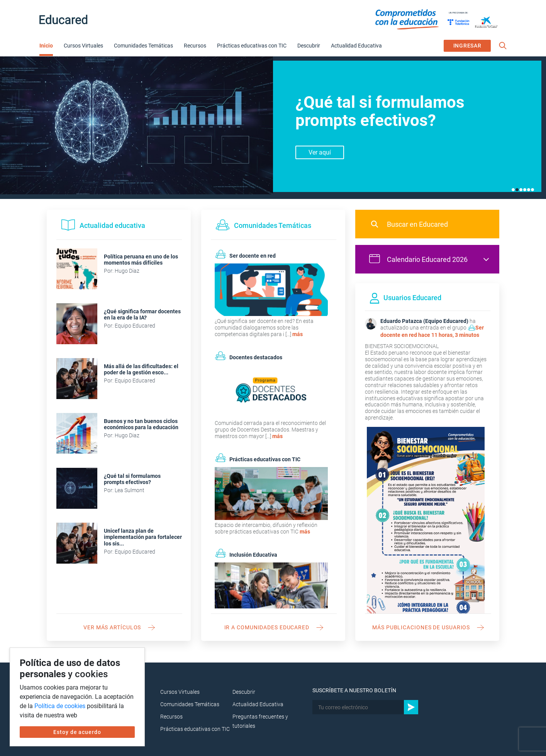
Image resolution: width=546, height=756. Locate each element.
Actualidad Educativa (356, 46)
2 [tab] (517, 190)
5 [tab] (529, 190)
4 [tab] (525, 190)
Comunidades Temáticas (143, 46)
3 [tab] (521, 190)
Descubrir (309, 46)
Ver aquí (320, 152)
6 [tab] (532, 190)
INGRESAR (467, 46)
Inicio (46, 46)
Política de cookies (60, 706)
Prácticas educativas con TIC (252, 46)
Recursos (195, 46)
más (298, 334)
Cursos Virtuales (83, 46)
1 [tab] (513, 190)
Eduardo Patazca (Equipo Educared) (424, 321)
